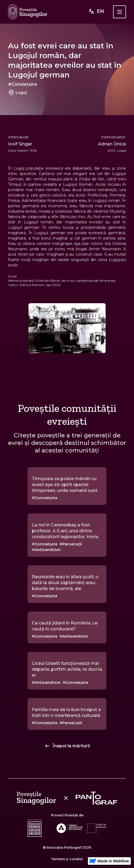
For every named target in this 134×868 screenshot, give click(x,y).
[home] (28, 12)
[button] (120, 12)
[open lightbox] (67, 328)
